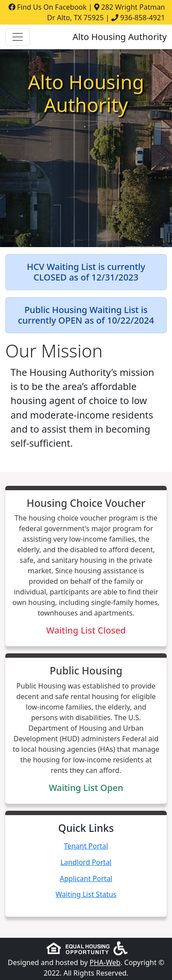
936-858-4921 (143, 18)
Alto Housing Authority (120, 37)
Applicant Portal (86, 878)
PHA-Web (105, 962)
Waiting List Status (86, 894)
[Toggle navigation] (18, 37)
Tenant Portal (86, 846)
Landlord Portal (86, 862)
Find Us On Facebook (48, 7)
